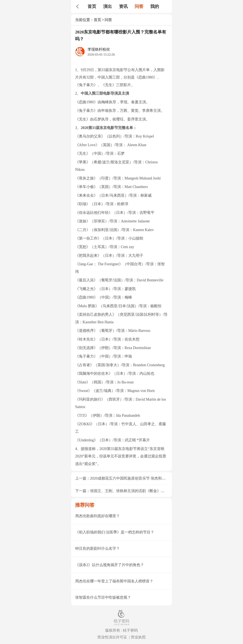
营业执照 (138, 637)
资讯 (123, 6)
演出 (108, 6)
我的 (155, 6)
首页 (92, 6)
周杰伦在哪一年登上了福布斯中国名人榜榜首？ (114, 581)
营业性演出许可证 (112, 637)
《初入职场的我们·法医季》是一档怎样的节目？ (115, 532)
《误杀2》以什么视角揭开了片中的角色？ (110, 565)
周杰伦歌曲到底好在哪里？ (97, 516)
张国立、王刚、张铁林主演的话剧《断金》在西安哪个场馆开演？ (144, 491)
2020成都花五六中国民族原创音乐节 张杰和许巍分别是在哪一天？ (145, 478)
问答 (139, 6)
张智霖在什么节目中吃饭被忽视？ (103, 597)
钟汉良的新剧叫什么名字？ (97, 548)
